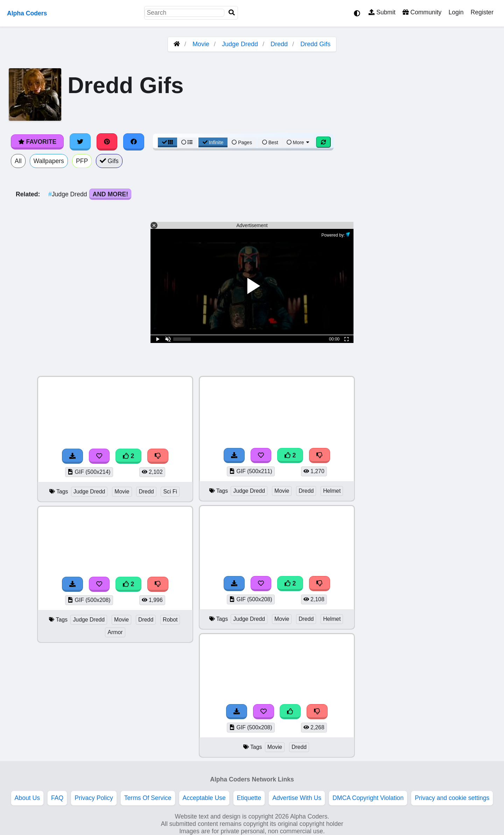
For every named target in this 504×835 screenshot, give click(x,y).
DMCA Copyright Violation (368, 798)
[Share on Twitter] (80, 142)
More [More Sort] (299, 142)
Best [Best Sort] (270, 142)
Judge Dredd (240, 44)
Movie (201, 44)
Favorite (37, 142)
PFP (82, 161)
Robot (170, 620)
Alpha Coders (27, 13)
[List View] (187, 142)
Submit (382, 12)
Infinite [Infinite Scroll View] (213, 142)
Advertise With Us (297, 798)
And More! (110, 194)
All (18, 161)
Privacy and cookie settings (452, 798)
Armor (115, 632)
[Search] (232, 13)
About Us (27, 798)
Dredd (279, 44)
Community (422, 12)
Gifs (109, 161)
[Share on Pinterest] (107, 142)
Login (456, 12)
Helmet (332, 491)
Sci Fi (170, 492)
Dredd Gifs (315, 44)
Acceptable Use (204, 798)
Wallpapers (49, 161)
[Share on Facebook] (134, 142)
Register (482, 12)
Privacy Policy (94, 798)
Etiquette (249, 798)
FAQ (57, 798)
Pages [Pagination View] (242, 142)
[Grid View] (168, 142)
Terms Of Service (148, 798)
